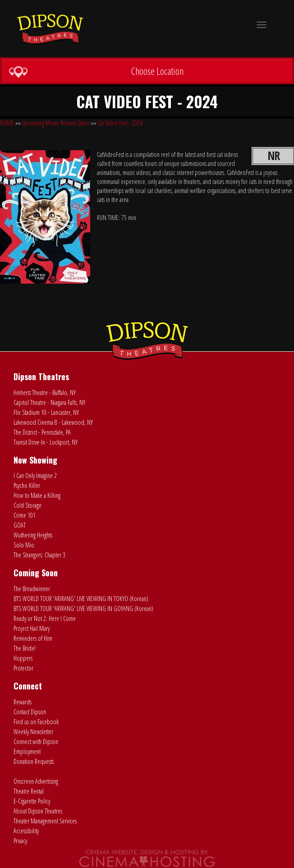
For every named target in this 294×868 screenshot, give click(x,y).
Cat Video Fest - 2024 (120, 123)
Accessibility (26, 831)
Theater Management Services (45, 821)
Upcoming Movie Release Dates (56, 123)
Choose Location (96, 71)
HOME (7, 123)
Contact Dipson (30, 712)
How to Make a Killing (37, 495)
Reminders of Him (33, 638)
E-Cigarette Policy (32, 801)
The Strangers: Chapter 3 (39, 555)
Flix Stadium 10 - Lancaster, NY (46, 412)
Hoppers (23, 658)
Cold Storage (28, 505)
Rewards (23, 702)
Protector (23, 668)
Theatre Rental (29, 791)
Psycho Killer (27, 485)
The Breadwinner (32, 589)
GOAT (20, 525)
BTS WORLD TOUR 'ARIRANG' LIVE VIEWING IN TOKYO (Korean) (81, 599)
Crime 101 (25, 515)
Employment (27, 751)
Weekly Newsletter (33, 732)
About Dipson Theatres (38, 811)
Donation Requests (34, 761)
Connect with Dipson (36, 742)
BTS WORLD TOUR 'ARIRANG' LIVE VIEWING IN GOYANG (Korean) (83, 609)
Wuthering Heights (33, 535)
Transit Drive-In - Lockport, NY (46, 442)
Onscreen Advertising (36, 781)
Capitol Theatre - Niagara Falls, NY (49, 402)
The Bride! (25, 648)
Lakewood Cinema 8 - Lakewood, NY (53, 422)
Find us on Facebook (36, 722)
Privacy (20, 841)
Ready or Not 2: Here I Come (45, 618)
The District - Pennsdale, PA (42, 432)
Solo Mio (24, 545)
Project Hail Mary (32, 628)
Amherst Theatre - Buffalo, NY (45, 393)
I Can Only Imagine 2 (35, 475)
